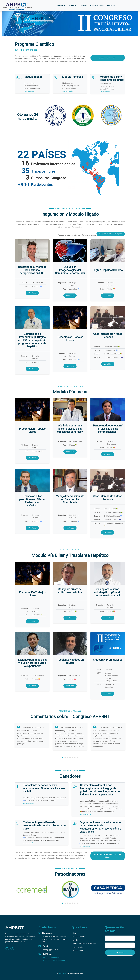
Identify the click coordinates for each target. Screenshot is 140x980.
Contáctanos (77, 951)
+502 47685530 (58, 960)
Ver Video (32, 293)
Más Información (30, 91)
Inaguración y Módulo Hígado (111, 234)
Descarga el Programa (108, 58)
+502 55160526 (49, 958)
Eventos (73, 5)
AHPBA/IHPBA (96, 5)
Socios (83, 5)
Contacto (111, 5)
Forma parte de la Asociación (84, 944)
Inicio (75, 933)
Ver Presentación (28, 803)
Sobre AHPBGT (79, 937)
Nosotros (61, 5)
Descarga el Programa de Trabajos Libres (108, 856)
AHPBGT (63, 973)
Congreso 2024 (79, 947)
